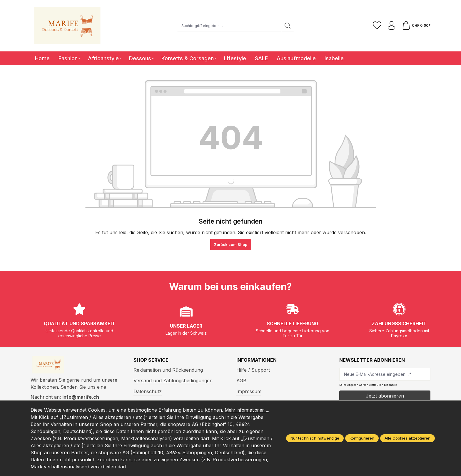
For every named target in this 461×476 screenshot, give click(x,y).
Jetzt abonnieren (385, 396)
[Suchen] (287, 26)
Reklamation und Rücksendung (168, 370)
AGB (241, 381)
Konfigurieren (362, 438)
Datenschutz (148, 391)
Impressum (249, 391)
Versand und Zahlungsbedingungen (173, 381)
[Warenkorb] (416, 26)
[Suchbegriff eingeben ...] (229, 26)
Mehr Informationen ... (56, 417)
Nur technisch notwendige (315, 438)
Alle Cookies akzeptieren (407, 438)
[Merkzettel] (377, 26)
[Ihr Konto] (391, 26)
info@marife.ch (81, 398)
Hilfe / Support (253, 370)
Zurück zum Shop (231, 244)
